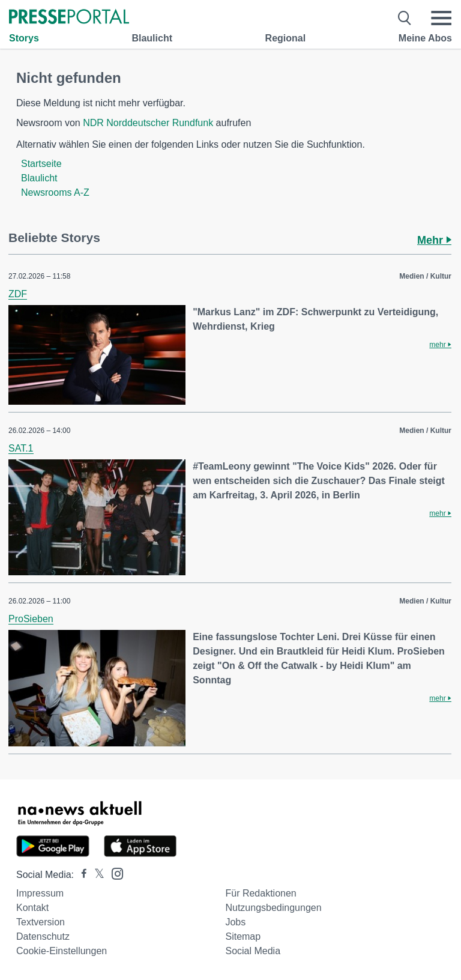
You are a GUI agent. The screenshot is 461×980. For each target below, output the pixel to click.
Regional (286, 38)
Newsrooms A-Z (55, 192)
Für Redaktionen (261, 893)
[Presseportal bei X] (96, 875)
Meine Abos (425, 38)
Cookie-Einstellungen (62, 951)
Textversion (41, 922)
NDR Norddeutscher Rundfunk (148, 123)
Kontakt (32, 908)
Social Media (253, 951)
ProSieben (31, 619)
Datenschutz (43, 936)
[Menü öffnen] (441, 18)
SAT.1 (21, 448)
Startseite (41, 164)
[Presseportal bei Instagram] (114, 873)
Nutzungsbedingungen (273, 908)
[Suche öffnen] (405, 18)
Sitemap (243, 936)
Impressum (40, 893)
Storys (24, 38)
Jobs (235, 922)
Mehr (434, 240)
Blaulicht (152, 38)
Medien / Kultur (425, 276)
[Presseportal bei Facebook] (80, 875)
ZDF (18, 294)
